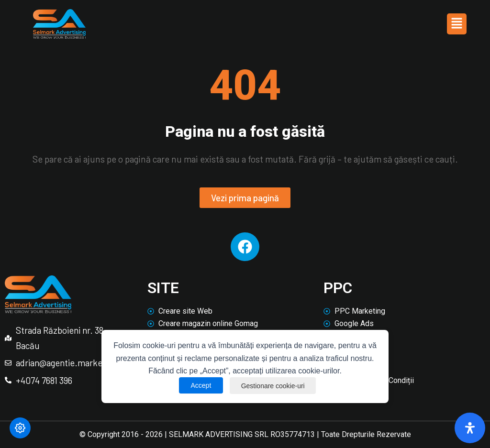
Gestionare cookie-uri (273, 385)
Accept (200, 385)
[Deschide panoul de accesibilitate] (470, 428)
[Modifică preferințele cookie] (20, 428)
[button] (457, 24)
